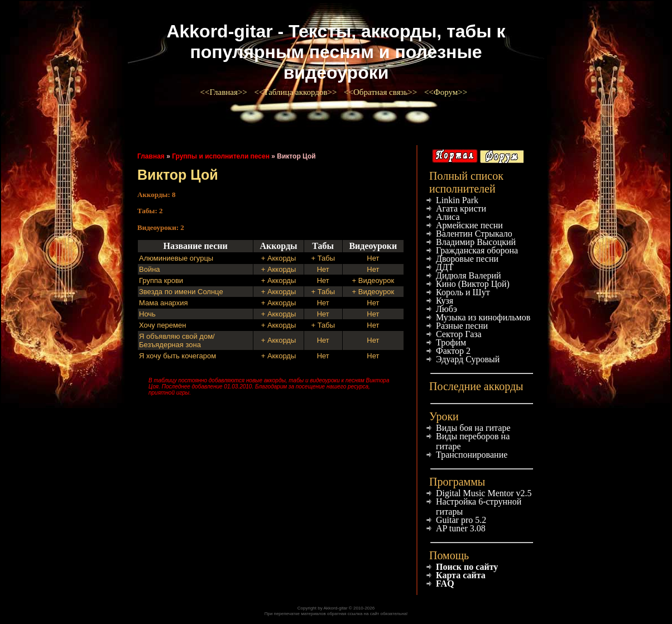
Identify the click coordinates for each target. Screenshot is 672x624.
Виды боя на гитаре (473, 428)
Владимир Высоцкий (476, 242)
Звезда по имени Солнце (181, 292)
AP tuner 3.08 (461, 528)
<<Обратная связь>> (381, 92)
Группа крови (161, 280)
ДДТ (445, 267)
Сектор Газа (459, 334)
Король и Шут (463, 292)
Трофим (451, 342)
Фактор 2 (453, 351)
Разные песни (462, 326)
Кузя (445, 301)
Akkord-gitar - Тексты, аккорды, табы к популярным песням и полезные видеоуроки (336, 52)
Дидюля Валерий (469, 275)
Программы (457, 482)
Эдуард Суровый (468, 359)
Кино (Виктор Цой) (473, 284)
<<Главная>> (225, 92)
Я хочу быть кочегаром (177, 356)
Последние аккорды (476, 386)
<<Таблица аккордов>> (296, 92)
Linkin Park (457, 200)
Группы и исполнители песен (221, 156)
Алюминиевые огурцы (176, 258)
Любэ (447, 309)
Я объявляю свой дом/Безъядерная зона (177, 340)
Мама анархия (164, 303)
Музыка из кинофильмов (483, 317)
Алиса (448, 217)
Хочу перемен (162, 325)
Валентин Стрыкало (474, 234)
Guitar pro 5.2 (461, 520)
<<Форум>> (447, 92)
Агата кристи (461, 208)
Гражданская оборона (477, 250)
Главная (151, 156)
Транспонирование (472, 455)
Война (150, 269)
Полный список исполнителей (466, 182)
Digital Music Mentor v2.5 (484, 493)
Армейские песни (469, 225)
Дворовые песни (467, 259)
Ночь (147, 314)
